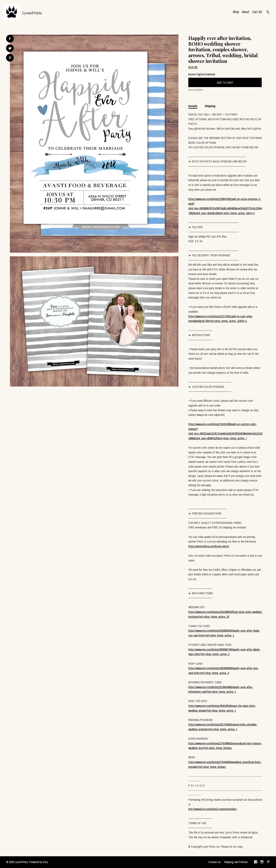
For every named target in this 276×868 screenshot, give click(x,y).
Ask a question (195, 90)
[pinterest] (268, 862)
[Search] (268, 12)
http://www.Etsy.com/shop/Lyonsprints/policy (213, 809)
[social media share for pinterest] (10, 58)
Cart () (257, 12)
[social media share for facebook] (10, 39)
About (246, 12)
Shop (236, 12)
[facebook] (256, 862)
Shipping (210, 106)
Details (193, 106)
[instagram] (262, 862)
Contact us (214, 862)
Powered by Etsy (39, 862)
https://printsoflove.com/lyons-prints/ (209, 546)
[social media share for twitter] (10, 49)
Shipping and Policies (236, 862)
